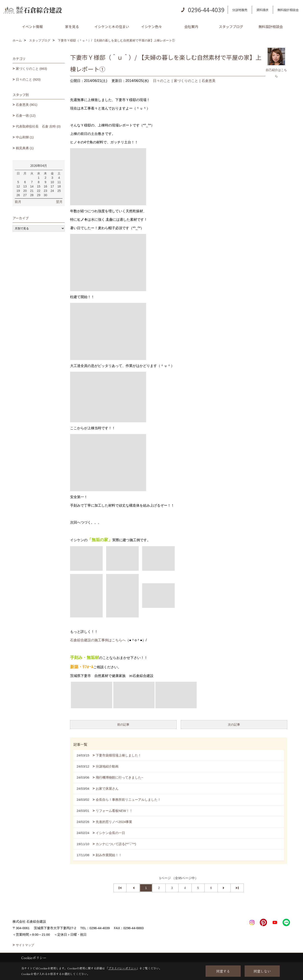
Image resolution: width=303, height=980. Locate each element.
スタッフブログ (231, 27)
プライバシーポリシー (122, 968)
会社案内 (191, 27)
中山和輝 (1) (25, 137)
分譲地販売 (240, 10)
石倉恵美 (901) (27, 105)
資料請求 (262, 10)
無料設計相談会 (288, 10)
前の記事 (123, 725)
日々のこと (162, 81)
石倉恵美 (209, 81)
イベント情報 (32, 27)
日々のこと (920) (28, 79)
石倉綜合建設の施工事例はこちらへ (98, 640)
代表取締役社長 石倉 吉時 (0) (38, 126)
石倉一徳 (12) (26, 115)
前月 (18, 202)
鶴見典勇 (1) (25, 148)
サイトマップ (25, 945)
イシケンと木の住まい (112, 27)
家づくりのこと (186, 81)
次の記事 (234, 725)
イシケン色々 (151, 27)
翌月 (59, 202)
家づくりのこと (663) (31, 69)
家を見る (72, 27)
